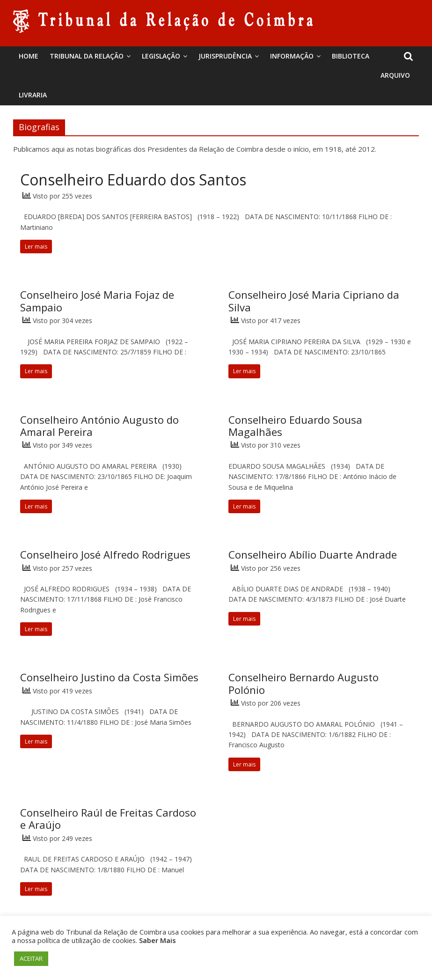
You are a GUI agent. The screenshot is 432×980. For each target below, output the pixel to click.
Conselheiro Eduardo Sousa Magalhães (295, 426)
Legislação (161, 56)
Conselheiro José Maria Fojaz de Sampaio (97, 301)
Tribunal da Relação (87, 56)
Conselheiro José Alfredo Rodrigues (105, 554)
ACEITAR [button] (31, 958)
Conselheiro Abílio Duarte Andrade (313, 554)
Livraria (33, 95)
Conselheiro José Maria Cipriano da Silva (314, 301)
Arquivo (395, 75)
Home (29, 56)
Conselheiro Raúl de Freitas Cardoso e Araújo (108, 818)
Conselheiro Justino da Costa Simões (109, 677)
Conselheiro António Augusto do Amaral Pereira (99, 426)
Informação (292, 56)
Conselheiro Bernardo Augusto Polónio (304, 683)
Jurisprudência (225, 56)
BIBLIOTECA (351, 56)
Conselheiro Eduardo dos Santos (133, 180)
